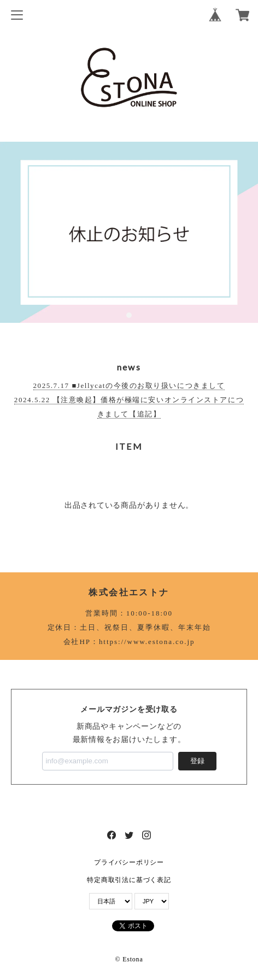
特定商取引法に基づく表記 (129, 880)
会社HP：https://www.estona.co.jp (129, 642)
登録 (197, 761)
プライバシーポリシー (129, 862)
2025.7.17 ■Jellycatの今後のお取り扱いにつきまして (129, 385)
